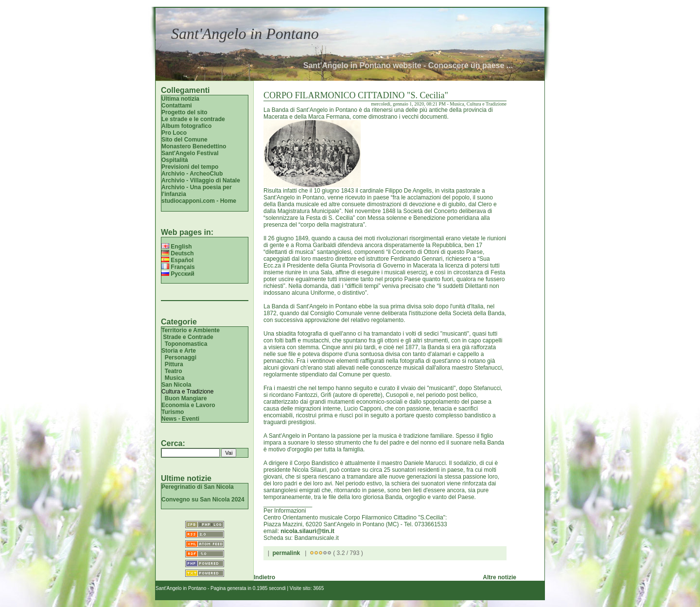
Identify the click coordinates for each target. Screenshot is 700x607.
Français (178, 267)
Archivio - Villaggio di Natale (201, 180)
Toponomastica (186, 344)
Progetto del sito (184, 112)
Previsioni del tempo (190, 167)
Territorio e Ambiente (191, 330)
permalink (286, 553)
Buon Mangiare (186, 398)
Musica (175, 378)
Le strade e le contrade (193, 119)
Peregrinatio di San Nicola (198, 487)
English (177, 247)
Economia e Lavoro (188, 405)
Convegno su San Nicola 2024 (203, 500)
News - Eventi (180, 419)
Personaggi (181, 357)
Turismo (173, 412)
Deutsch (178, 253)
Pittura (174, 364)
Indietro (264, 577)
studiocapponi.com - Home (199, 201)
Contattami (177, 106)
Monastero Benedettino (194, 146)
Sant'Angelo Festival (190, 153)
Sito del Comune (184, 140)
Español (177, 260)
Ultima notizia (180, 99)
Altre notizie (499, 577)
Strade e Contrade (188, 337)
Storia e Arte (179, 351)
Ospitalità (175, 160)
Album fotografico (186, 126)
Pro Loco (174, 133)
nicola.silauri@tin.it (307, 531)
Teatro (174, 371)
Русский (178, 274)
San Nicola (176, 385)
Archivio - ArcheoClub (192, 174)
